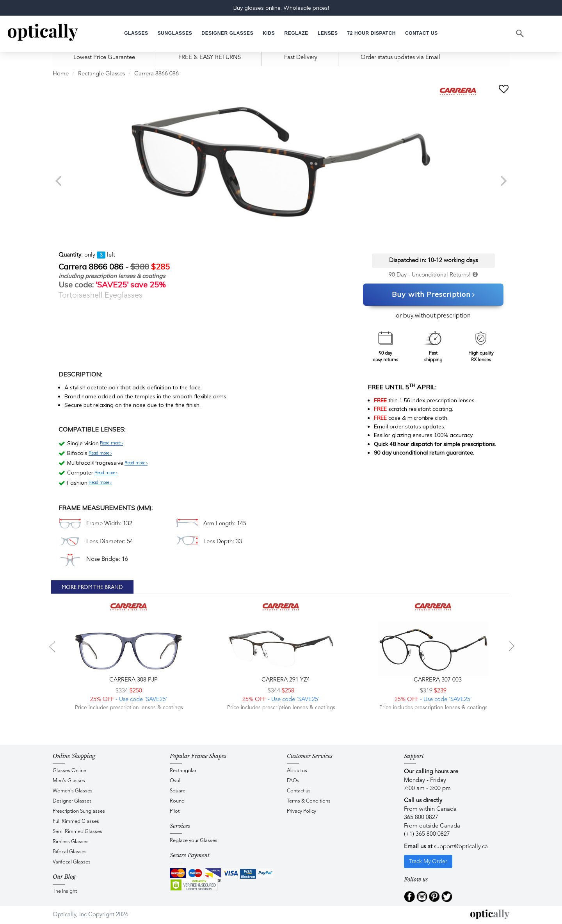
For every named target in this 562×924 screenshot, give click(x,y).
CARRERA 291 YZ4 (285, 680)
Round (177, 801)
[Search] (520, 34)
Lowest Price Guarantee (104, 58)
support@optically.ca (461, 847)
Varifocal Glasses (72, 862)
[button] (269, 33)
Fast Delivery (301, 58)
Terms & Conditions (309, 801)
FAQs (293, 781)
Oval (175, 781)
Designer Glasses (72, 801)
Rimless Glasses (71, 842)
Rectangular (183, 771)
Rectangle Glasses (101, 74)
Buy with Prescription (433, 295)
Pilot (175, 811)
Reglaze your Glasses (194, 841)
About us (297, 771)
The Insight (65, 891)
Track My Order (428, 862)
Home (61, 74)
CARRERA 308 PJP (133, 680)
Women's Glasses (73, 791)
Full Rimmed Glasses (76, 821)
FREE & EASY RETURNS (210, 58)
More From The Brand (92, 587)
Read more (111, 443)
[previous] (59, 181)
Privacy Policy (301, 811)
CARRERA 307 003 (437, 680)
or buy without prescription (433, 316)
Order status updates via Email (400, 58)
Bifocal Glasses (70, 852)
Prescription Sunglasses (79, 811)
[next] (503, 181)
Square (178, 791)
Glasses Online (69, 771)
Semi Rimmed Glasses (77, 832)
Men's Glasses (69, 781)
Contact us (299, 791)
